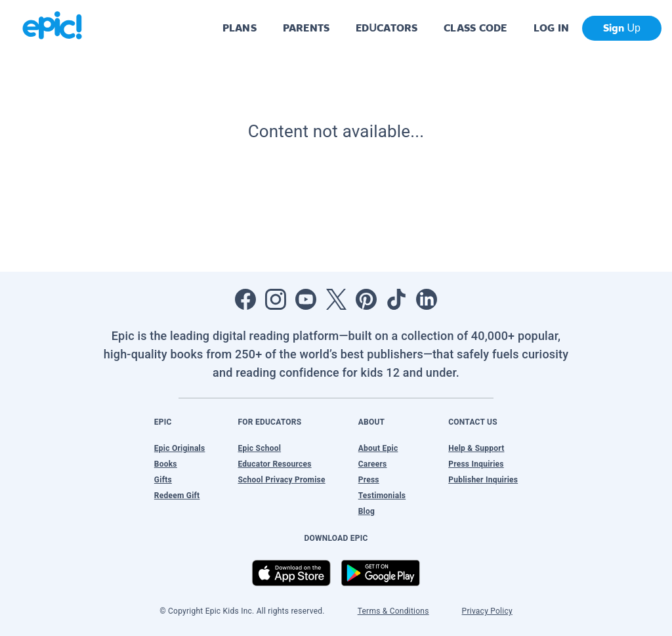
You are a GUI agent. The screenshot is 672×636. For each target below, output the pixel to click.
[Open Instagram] (276, 299)
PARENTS (306, 28)
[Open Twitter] (336, 299)
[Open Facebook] (245, 299)
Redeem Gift (177, 496)
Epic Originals (180, 448)
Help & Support (476, 448)
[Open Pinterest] (366, 299)
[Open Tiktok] (396, 299)
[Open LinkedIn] (427, 299)
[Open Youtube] (306, 299)
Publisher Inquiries (483, 480)
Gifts (163, 480)
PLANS (240, 28)
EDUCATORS (387, 28)
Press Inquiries (476, 464)
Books (166, 464)
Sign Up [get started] (622, 28)
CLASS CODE (475, 28)
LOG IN (552, 28)
